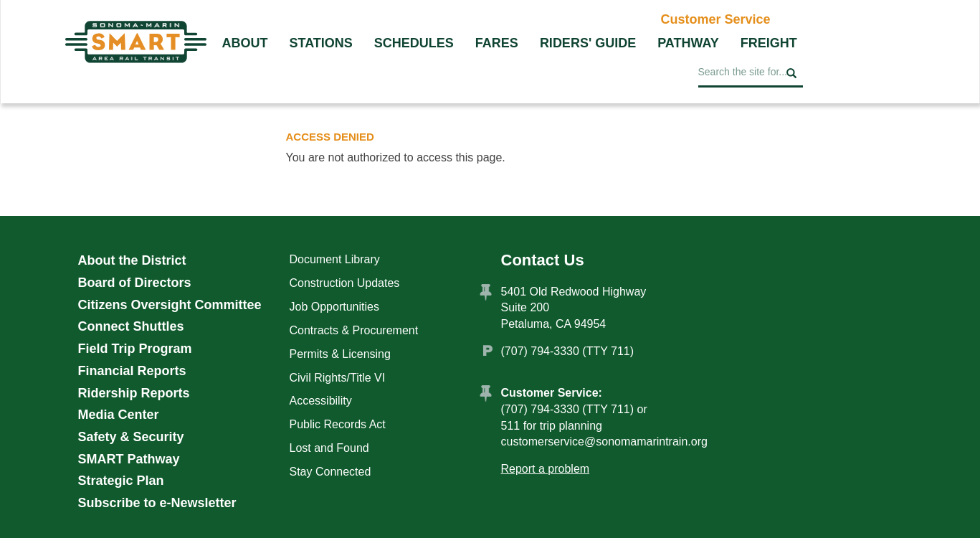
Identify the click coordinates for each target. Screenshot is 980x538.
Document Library (335, 259)
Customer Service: (552, 393)
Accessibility (321, 401)
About (245, 43)
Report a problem (546, 469)
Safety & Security (131, 437)
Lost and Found (329, 448)
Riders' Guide (588, 43)
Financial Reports (132, 371)
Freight (769, 43)
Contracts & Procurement (354, 330)
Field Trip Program (135, 349)
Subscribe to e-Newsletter (157, 503)
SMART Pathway (129, 459)
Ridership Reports (134, 393)
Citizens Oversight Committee (170, 305)
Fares (497, 43)
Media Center (119, 415)
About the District (132, 260)
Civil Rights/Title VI (338, 378)
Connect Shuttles (131, 326)
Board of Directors (135, 283)
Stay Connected (330, 472)
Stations (321, 43)
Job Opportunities (334, 307)
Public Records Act (338, 424)
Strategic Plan (121, 481)
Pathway (688, 43)
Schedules (414, 43)
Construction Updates (345, 283)
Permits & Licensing (340, 354)
